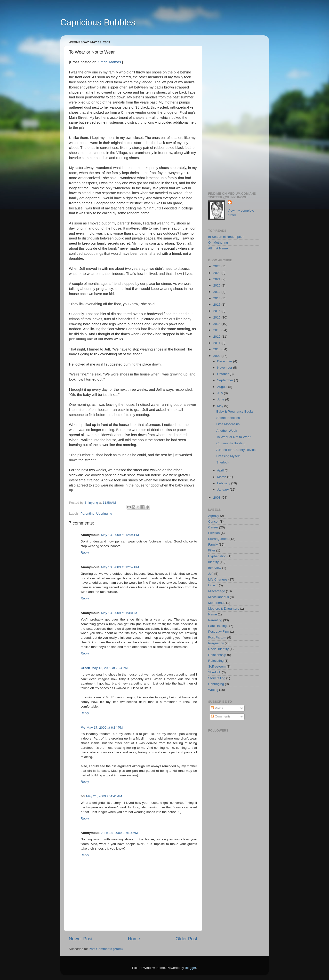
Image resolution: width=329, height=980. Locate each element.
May (221, 406)
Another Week (227, 431)
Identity (214, 562)
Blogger (191, 968)
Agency (214, 516)
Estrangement (218, 539)
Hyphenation (217, 556)
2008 (217, 498)
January (224, 490)
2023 (217, 266)
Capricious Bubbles (98, 22)
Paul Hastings (218, 626)
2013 (217, 330)
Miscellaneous (219, 597)
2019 (217, 292)
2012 (217, 337)
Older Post (186, 939)
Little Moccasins (228, 424)
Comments (221, 716)
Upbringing (104, 514)
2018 (217, 298)
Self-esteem (217, 666)
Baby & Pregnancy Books (235, 411)
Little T (213, 585)
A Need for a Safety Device (236, 450)
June (221, 399)
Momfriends (217, 603)
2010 (217, 349)
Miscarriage (217, 591)
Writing (213, 690)
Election (214, 533)
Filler (212, 550)
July (221, 393)
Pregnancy (216, 643)
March (222, 477)
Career (213, 527)
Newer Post (81, 939)
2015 (217, 317)
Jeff (211, 574)
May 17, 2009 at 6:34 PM (105, 728)
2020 (217, 285)
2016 (217, 311)
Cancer (214, 522)
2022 (217, 273)
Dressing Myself (228, 456)
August (223, 387)
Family (213, 545)
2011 (217, 343)
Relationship (217, 655)
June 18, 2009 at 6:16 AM (120, 833)
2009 (217, 356)
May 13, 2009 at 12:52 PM (120, 567)
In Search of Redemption (226, 237)
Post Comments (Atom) (106, 949)
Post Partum (217, 637)
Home (134, 939)
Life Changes (218, 579)
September (226, 380)
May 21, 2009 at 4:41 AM (104, 796)
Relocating (216, 661)
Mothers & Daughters (224, 609)
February (224, 483)
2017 (217, 305)
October (224, 374)
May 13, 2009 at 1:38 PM (119, 613)
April (221, 470)
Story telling (217, 678)
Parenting (88, 514)
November (225, 368)
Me (83, 728)
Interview (215, 568)
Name (213, 614)
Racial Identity (219, 649)
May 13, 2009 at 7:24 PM (110, 668)
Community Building (231, 443)
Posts (217, 708)
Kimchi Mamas (109, 62)
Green (85, 668)
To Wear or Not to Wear (233, 437)
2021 (217, 279)
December (225, 361)
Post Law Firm (219, 632)
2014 (217, 324)
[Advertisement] (234, 112)
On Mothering (218, 243)
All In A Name (218, 248)
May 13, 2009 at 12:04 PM (120, 535)
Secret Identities (228, 418)
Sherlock (223, 462)
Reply (85, 553)
